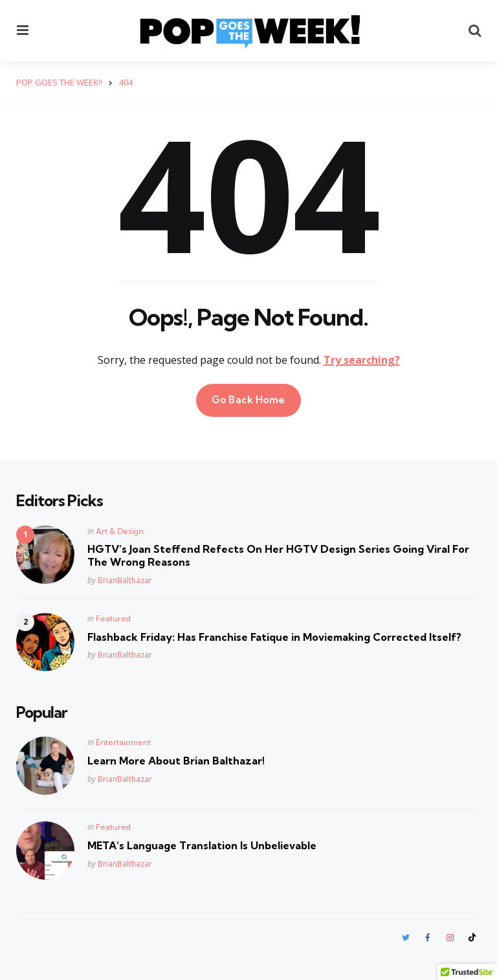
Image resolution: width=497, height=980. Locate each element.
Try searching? (362, 360)
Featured (113, 618)
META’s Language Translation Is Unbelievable (202, 845)
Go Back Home (248, 400)
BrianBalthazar (125, 580)
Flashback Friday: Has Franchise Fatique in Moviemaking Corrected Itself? (274, 636)
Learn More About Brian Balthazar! (176, 761)
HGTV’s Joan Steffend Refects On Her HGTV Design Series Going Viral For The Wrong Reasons (278, 555)
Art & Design (120, 530)
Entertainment (123, 742)
